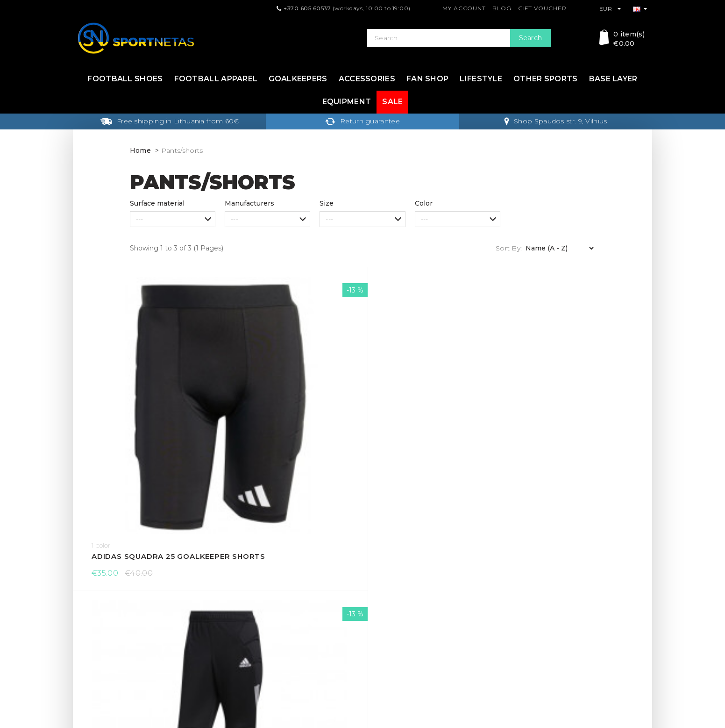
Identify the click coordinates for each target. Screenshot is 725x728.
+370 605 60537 (307, 8)
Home (140, 150)
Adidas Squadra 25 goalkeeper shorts (145, 406)
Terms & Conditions (254, 607)
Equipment (347, 102)
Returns (235, 592)
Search (531, 38)
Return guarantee (362, 121)
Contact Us (385, 592)
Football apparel (216, 79)
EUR (610, 9)
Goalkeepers (298, 79)
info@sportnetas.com (113, 666)
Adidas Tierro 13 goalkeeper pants (290, 406)
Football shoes (125, 79)
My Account (464, 8)
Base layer (613, 79)
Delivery (236, 577)
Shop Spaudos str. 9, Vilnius (555, 121)
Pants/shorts (182, 150)
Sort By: (509, 248)
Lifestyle (481, 79)
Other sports (546, 79)
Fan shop (427, 79)
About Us (238, 637)
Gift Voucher (542, 8)
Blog (502, 8)
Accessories (367, 79)
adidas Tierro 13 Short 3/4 (435, 406)
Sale (392, 102)
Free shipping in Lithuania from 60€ (170, 121)
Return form (387, 622)
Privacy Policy (245, 622)
